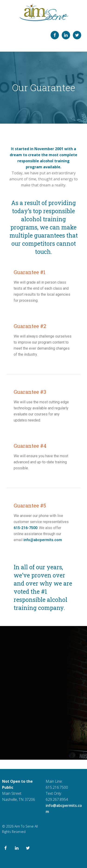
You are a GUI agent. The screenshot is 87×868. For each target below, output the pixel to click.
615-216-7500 (26, 528)
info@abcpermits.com (43, 540)
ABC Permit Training (43, 13)
